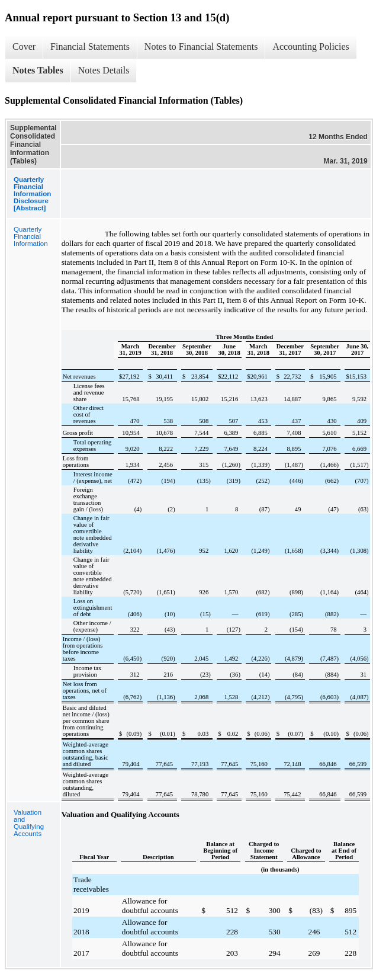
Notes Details (104, 70)
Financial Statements (90, 47)
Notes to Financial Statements (201, 47)
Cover (24, 47)
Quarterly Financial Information (31, 236)
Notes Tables (38, 70)
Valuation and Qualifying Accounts (29, 823)
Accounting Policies (311, 47)
